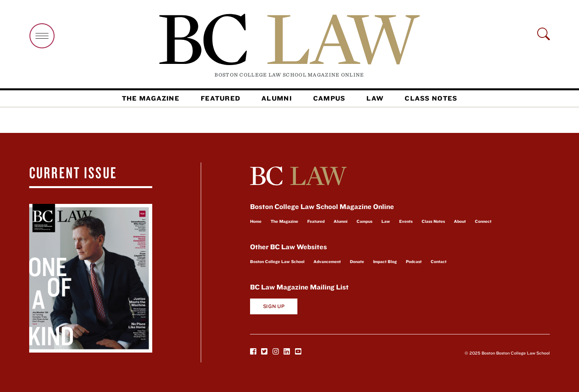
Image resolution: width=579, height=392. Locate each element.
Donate (357, 261)
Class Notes (431, 98)
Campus (329, 98)
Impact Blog (385, 261)
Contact (439, 261)
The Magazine (151, 98)
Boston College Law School (277, 261)
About (460, 221)
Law (375, 98)
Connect (483, 221)
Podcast (414, 261)
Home (256, 221)
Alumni (277, 98)
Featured (220, 98)
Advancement (327, 261)
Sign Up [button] (274, 306)
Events (406, 221)
